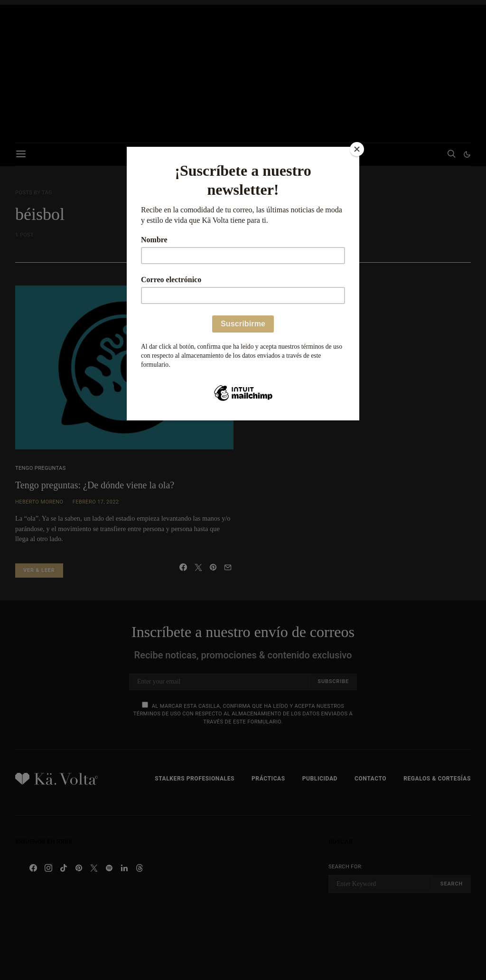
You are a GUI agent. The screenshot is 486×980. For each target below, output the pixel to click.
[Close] (357, 149)
